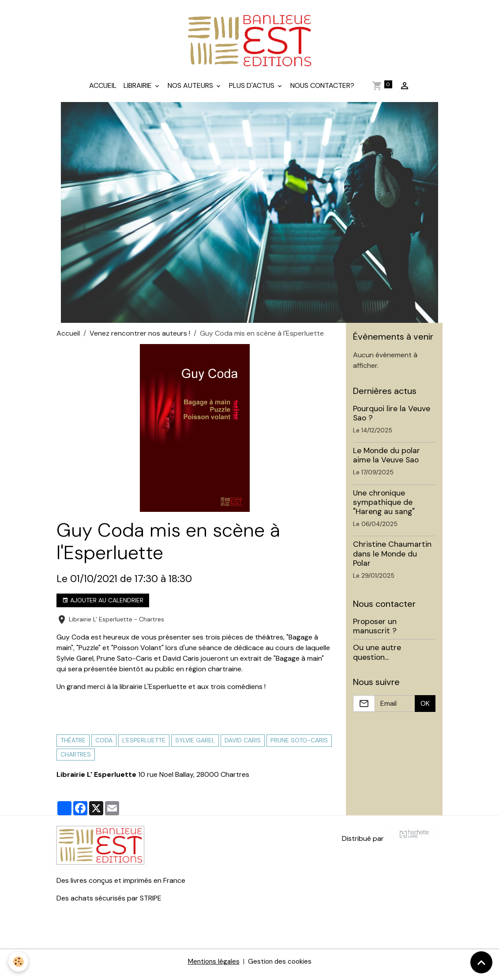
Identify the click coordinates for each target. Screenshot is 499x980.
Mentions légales (212, 967)
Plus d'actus (253, 91)
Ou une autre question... (377, 658)
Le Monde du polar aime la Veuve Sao (386, 461)
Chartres (76, 760)
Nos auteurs (191, 91)
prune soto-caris (299, 746)
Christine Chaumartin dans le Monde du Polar (392, 560)
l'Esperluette (144, 746)
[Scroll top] (481, 962)
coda (104, 746)
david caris (243, 746)
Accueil (103, 91)
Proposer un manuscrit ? (375, 632)
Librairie (139, 91)
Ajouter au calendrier (103, 606)
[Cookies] (19, 962)
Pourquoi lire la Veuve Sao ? (392, 419)
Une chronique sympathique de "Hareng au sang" (384, 508)
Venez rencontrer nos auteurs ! (140, 339)
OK (425, 709)
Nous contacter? (322, 91)
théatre (73, 746)
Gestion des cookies (281, 967)
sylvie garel (195, 746)
